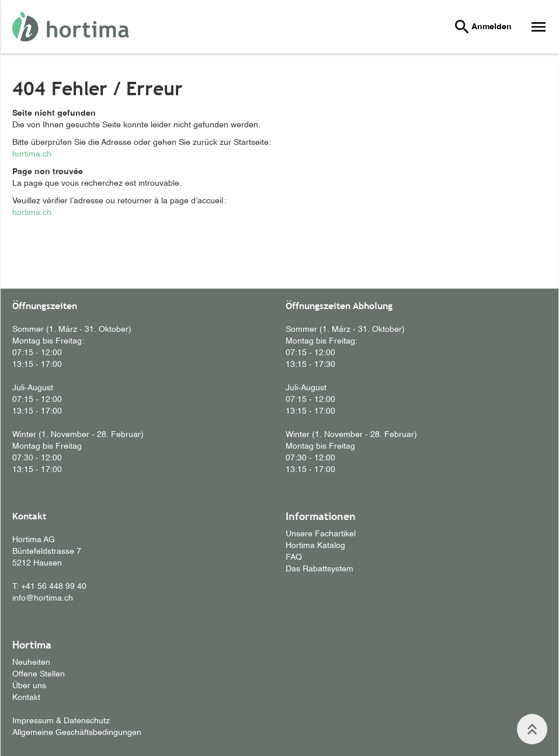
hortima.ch (32, 154)
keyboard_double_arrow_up (532, 729)
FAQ (294, 557)
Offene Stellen (39, 674)
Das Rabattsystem (320, 569)
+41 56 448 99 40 (54, 587)
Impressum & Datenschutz (61, 721)
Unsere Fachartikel (321, 534)
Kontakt (26, 698)
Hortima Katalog (315, 546)
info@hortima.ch (43, 598)
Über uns (29, 686)
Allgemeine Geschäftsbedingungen (77, 733)
